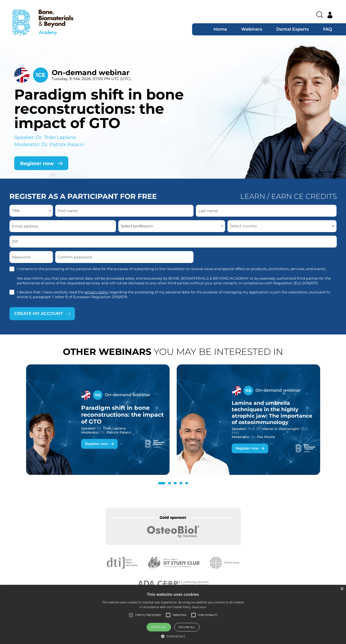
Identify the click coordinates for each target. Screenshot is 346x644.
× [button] (342, 589)
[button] (162, 483)
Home (220, 29)
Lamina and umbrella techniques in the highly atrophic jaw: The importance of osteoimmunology (272, 413)
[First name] (124, 211)
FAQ (328, 29)
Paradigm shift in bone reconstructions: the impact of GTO (99, 109)
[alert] (173, 614)
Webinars (252, 29)
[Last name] (266, 211)
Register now (97, 444)
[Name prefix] (31, 211)
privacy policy (97, 292)
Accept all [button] (159, 627)
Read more (199, 607)
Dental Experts (293, 29)
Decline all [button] (187, 627)
